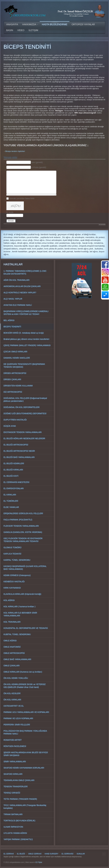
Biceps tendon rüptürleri (15, 151)
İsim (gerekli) (37, 162)
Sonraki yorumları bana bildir (22, 198)
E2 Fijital (39, 862)
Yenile (11, 212)
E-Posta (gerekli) (39, 167)
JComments (102, 225)
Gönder (11, 221)
